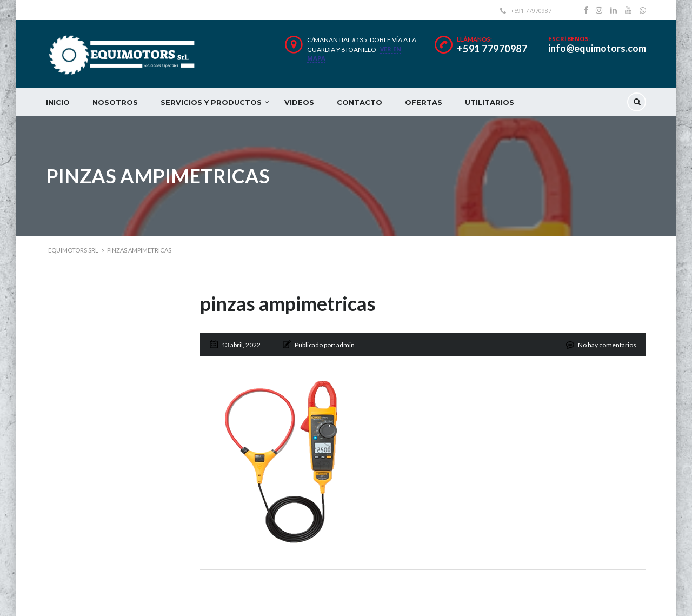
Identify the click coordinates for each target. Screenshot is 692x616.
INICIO (58, 102)
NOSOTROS (115, 102)
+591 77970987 (492, 49)
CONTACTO (360, 102)
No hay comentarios (607, 345)
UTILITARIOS (490, 102)
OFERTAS (424, 102)
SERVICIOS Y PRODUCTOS (211, 102)
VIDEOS (299, 102)
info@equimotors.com (597, 48)
